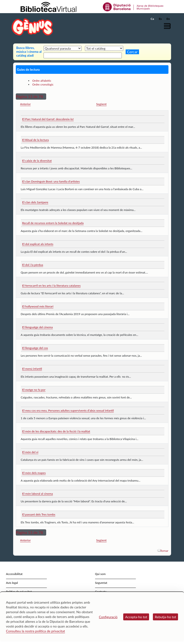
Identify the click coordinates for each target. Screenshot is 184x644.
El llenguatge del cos (35, 348)
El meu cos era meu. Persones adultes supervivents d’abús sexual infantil (68, 411)
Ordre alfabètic (42, 81)
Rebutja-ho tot (165, 617)
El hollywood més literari (38, 306)
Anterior (25, 104)
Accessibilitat (14, 574)
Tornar (164, 551)
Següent (101, 104)
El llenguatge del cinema (38, 327)
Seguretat (101, 583)
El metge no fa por (34, 390)
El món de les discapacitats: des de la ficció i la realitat (56, 431)
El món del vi (30, 452)
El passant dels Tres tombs (39, 514)
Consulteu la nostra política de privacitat (36, 631)
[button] (168, 26)
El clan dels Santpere (35, 202)
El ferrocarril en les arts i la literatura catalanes (51, 286)
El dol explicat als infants (38, 244)
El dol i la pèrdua (33, 265)
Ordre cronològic (43, 84)
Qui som (100, 574)
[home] (32, 27)
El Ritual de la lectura (36, 140)
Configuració (108, 617)
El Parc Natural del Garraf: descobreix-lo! (48, 119)
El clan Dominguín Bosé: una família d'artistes (51, 181)
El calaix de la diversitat (37, 161)
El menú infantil (32, 369)
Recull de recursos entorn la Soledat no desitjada (53, 223)
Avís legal (12, 583)
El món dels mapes (34, 473)
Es (160, 19)
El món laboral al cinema (38, 494)
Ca (152, 19)
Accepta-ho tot (136, 617)
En (168, 19)
